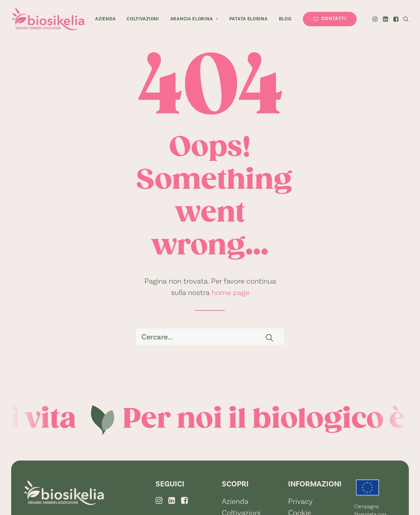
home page (231, 292)
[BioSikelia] (48, 19)
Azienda (105, 19)
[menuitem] (105, 19)
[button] (376, 19)
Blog (285, 19)
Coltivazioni (143, 19)
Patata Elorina (249, 19)
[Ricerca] (210, 337)
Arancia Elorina (194, 19)
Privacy (300, 501)
